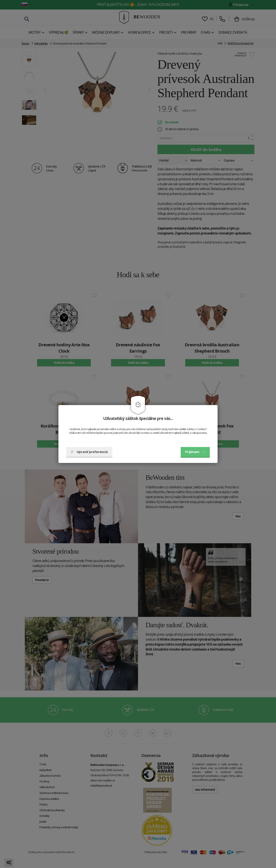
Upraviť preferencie (89, 452)
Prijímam (195, 452)
